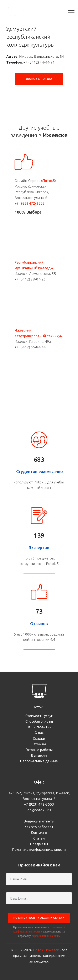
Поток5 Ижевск (46, 950)
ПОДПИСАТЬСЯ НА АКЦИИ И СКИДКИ (39, 918)
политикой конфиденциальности (39, 929)
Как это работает (39, 827)
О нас (39, 733)
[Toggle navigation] (71, 10)
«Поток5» (49, 181)
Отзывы (39, 744)
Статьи (39, 838)
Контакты (39, 832)
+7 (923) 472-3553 (30, 203)
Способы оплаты (39, 721)
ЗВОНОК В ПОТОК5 (39, 79)
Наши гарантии (39, 727)
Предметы (39, 844)
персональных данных (45, 936)
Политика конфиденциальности (39, 849)
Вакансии (39, 755)
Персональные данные (39, 761)
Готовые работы (39, 750)
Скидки (39, 738)
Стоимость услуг (39, 716)
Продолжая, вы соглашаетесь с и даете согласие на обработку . (39, 931)
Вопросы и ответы (39, 821)
